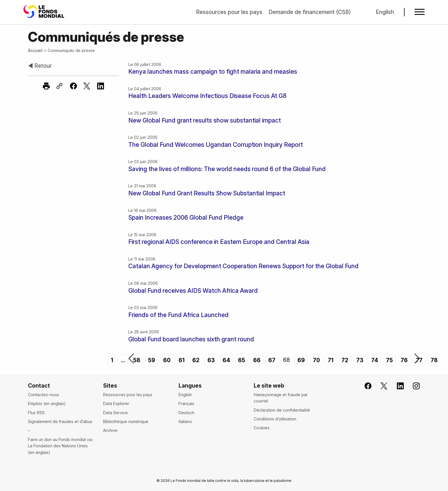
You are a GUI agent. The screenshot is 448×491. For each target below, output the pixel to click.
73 (360, 360)
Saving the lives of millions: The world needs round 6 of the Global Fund (227, 169)
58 (137, 360)
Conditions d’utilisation (275, 419)
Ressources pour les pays (229, 12)
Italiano (185, 421)
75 (389, 360)
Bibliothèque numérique (126, 421)
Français (186, 403)
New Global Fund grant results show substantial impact (205, 120)
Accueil (35, 50)
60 (167, 360)
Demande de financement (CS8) (310, 12)
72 (345, 360)
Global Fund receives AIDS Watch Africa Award (193, 291)
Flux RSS (36, 413)
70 (316, 360)
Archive (110, 430)
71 (331, 360)
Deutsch (186, 413)
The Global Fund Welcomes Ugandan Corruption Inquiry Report (216, 145)
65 (242, 360)
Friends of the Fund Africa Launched (178, 315)
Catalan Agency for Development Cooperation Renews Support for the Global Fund (243, 266)
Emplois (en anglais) (47, 403)
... (123, 360)
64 (226, 360)
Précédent (131, 359)
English (385, 12)
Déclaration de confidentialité (282, 410)
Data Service (115, 413)
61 (182, 360)
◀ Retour (40, 66)
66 (257, 360)
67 (272, 360)
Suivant (417, 359)
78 (434, 360)
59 (152, 360)
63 (211, 360)
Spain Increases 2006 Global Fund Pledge (186, 218)
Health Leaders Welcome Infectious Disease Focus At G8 (207, 96)
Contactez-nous (44, 395)
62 (196, 360)
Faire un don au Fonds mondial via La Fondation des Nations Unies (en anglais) (60, 446)
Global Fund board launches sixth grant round (191, 339)
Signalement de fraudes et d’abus (60, 421)
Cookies (262, 428)
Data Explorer (116, 403)
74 (375, 360)
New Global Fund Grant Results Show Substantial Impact (207, 193)
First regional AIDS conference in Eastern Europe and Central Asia (219, 242)
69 (301, 360)
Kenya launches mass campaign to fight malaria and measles (213, 72)
